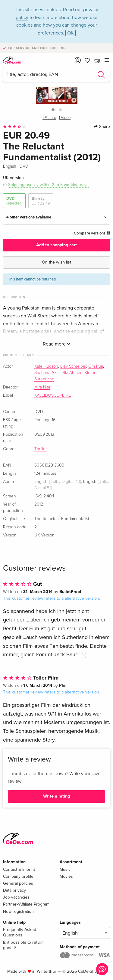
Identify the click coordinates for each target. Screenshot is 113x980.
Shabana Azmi (47, 373)
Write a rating (56, 796)
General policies (18, 883)
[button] (53, 110)
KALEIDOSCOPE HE (53, 395)
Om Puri (96, 366)
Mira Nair (42, 387)
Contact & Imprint (19, 869)
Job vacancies (16, 897)
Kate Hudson (46, 366)
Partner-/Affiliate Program (26, 904)
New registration (18, 911)
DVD (14, 201)
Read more (56, 344)
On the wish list (56, 262)
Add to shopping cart (56, 245)
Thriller (41, 449)
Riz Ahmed (73, 373)
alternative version (82, 598)
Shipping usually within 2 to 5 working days (48, 185)
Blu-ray (41, 201)
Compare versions (92, 233)
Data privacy (14, 890)
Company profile (18, 876)
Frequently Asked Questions (20, 932)
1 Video (65, 118)
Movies (66, 876)
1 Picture (49, 118)
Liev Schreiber (73, 366)
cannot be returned (40, 279)
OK (71, 33)
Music (65, 869)
